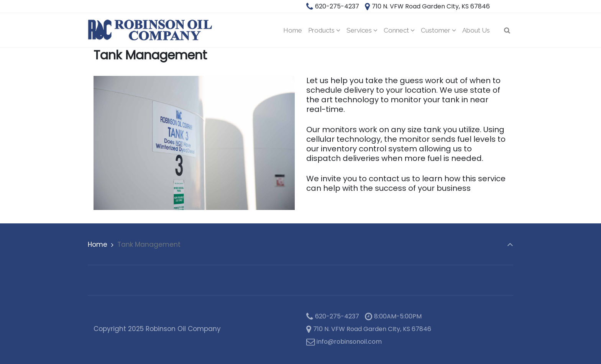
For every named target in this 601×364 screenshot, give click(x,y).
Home (98, 244)
